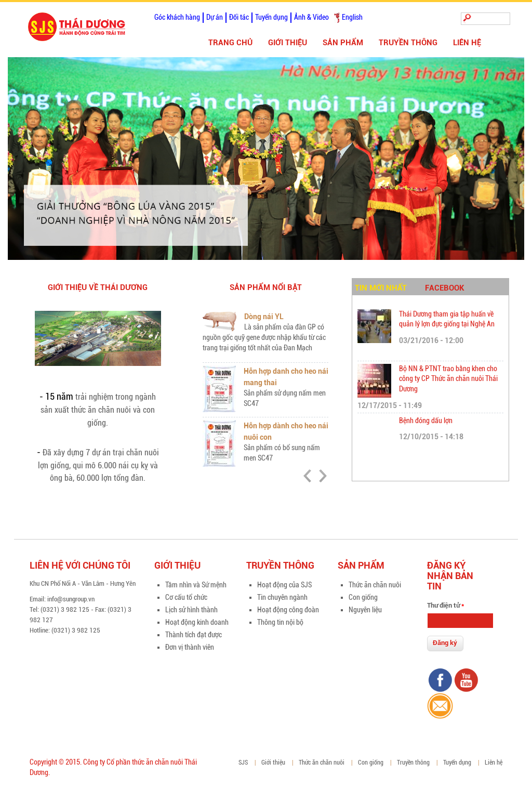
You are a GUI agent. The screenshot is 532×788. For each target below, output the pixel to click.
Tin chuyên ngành (282, 597)
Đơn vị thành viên (190, 647)
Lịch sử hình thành (191, 610)
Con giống (363, 597)
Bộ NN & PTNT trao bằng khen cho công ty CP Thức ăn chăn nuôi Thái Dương (448, 379)
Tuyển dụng (271, 17)
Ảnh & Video (311, 17)
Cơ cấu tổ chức (186, 597)
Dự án (215, 17)
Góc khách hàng (177, 17)
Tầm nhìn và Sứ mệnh (196, 585)
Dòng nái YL (264, 317)
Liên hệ (467, 43)
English (352, 17)
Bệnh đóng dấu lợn (426, 421)
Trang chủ (230, 43)
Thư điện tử (445, 605)
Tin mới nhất (381, 288)
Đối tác (239, 17)
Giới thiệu (288, 43)
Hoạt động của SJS (284, 585)
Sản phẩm (343, 43)
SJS (243, 763)
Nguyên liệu (365, 610)
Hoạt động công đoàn (288, 610)
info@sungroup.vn (71, 599)
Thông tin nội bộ (280, 622)
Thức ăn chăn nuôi (375, 585)
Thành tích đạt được (194, 635)
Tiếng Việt (337, 18)
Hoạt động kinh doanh (197, 622)
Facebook (445, 288)
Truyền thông (408, 43)
